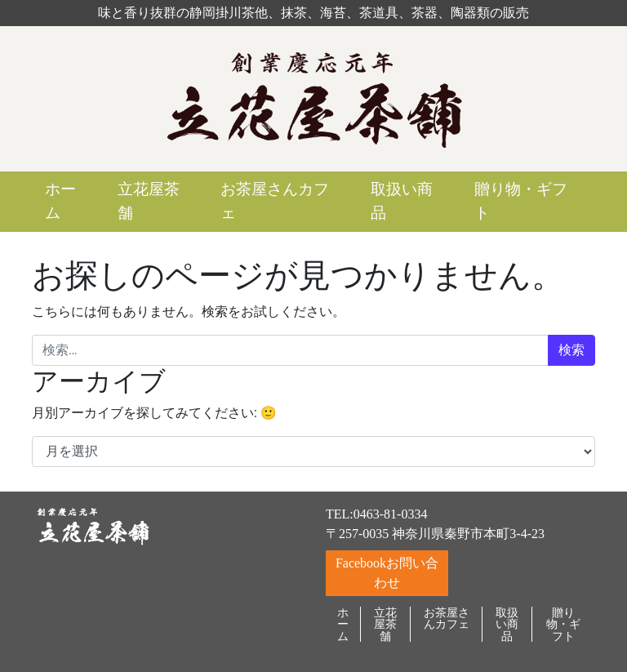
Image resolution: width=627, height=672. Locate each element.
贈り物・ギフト (521, 201)
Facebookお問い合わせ (387, 573)
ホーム (60, 201)
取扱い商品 (402, 201)
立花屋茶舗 (149, 201)
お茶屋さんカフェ (275, 201)
